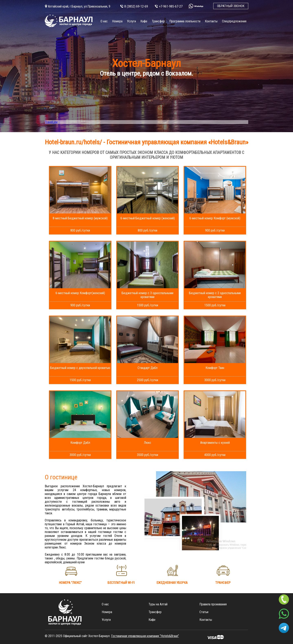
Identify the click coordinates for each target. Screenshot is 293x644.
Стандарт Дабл (148, 368)
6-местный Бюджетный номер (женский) (148, 218)
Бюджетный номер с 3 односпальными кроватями (148, 295)
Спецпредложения (234, 21)
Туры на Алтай (158, 604)
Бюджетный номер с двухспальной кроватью (80, 368)
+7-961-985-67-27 (171, 6)
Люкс (148, 443)
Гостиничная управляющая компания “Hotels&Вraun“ (145, 636)
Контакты (211, 21)
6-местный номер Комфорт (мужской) (215, 218)
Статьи (204, 612)
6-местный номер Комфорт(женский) (80, 293)
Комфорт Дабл (80, 443)
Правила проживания (213, 604)
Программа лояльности (185, 21)
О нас (104, 21)
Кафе (144, 21)
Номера (117, 21)
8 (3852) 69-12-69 (136, 6)
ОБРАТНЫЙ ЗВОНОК (231, 6)
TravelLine (51, 122)
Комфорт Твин (215, 368)
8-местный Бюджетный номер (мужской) (80, 218)
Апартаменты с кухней (215, 443)
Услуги (131, 21)
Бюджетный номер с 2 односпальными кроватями (215, 295)
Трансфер (158, 21)
